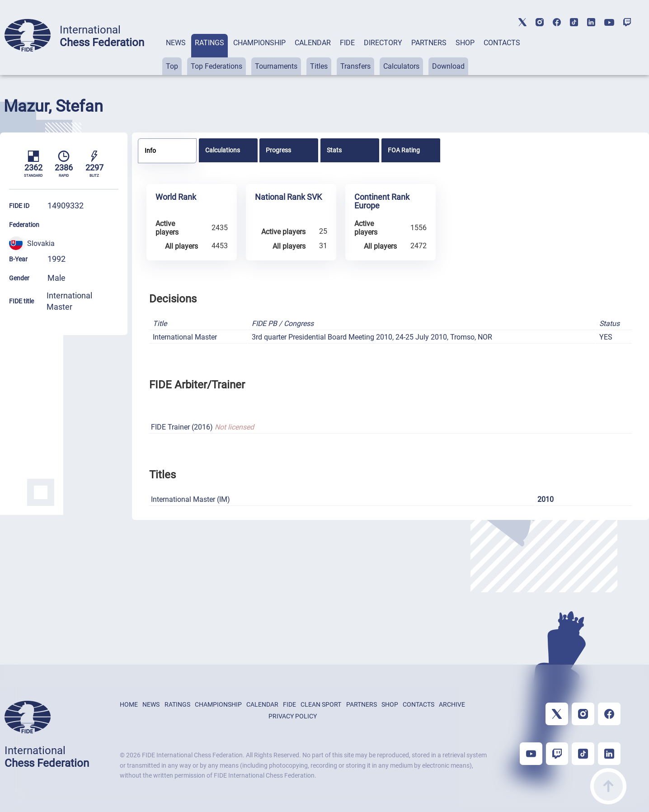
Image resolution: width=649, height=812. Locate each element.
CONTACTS (502, 43)
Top (172, 66)
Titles (319, 66)
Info (150, 151)
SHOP (465, 43)
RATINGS (209, 43)
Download (448, 66)
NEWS (176, 43)
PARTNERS (429, 43)
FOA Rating (404, 150)
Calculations (223, 150)
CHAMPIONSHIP (259, 43)
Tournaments (276, 66)
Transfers (355, 66)
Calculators (401, 66)
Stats (334, 150)
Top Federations (216, 66)
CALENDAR (313, 43)
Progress (278, 150)
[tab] (176, 54)
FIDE (347, 43)
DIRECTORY (383, 43)
